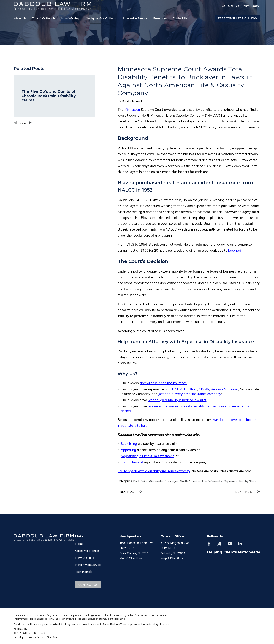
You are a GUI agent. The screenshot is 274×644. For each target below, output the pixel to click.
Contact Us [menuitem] (180, 18)
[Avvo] (219, 544)
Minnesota (132, 110)
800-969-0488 (248, 6)
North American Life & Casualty (201, 481)
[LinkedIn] (240, 544)
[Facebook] (209, 544)
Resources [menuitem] (160, 18)
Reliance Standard (224, 389)
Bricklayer (171, 481)
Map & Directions (131, 558)
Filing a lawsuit (132, 462)
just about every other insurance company (190, 394)
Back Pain (140, 481)
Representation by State (240, 481)
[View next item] (30, 123)
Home (79, 544)
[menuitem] (19, 637)
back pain (235, 250)
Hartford (191, 389)
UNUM (177, 389)
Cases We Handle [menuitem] (44, 18)
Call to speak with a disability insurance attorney (154, 471)
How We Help (85, 558)
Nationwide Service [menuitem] (134, 18)
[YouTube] (230, 544)
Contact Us (88, 585)
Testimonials (84, 572)
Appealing (128, 450)
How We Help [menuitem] (71, 18)
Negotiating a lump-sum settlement (147, 456)
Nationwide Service (88, 565)
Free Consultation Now (238, 18)
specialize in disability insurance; (163, 383)
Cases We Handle (87, 551)
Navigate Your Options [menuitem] (101, 18)
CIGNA (204, 389)
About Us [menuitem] (20, 18)
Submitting (129, 444)
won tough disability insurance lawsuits (177, 400)
